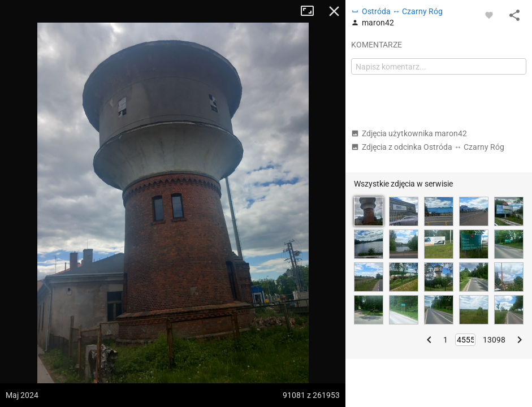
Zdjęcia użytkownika (409, 133)
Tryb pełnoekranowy (312, 11)
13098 (494, 340)
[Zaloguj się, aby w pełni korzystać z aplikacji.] (489, 15)
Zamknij (334, 11)
